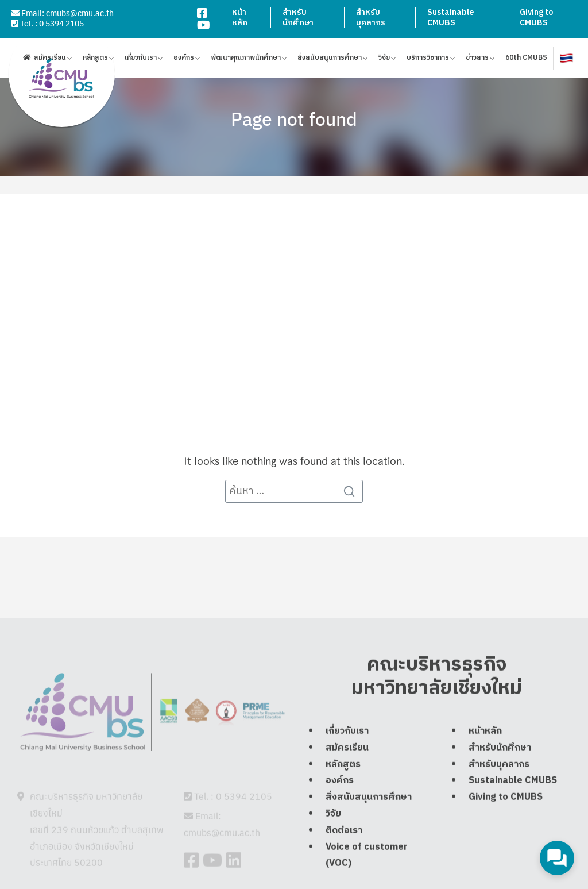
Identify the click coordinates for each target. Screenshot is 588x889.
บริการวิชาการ (428, 59)
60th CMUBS (526, 59)
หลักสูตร (95, 59)
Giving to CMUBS (536, 18)
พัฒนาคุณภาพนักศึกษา (246, 59)
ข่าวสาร (477, 59)
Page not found (294, 118)
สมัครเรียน (50, 59)
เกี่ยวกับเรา (141, 59)
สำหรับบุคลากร (371, 18)
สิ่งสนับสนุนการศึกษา (330, 59)
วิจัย (384, 59)
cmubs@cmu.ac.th (80, 13)
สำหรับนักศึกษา (298, 18)
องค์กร (184, 59)
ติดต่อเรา (344, 858)
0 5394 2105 (61, 23)
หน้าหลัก (240, 18)
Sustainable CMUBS (450, 18)
